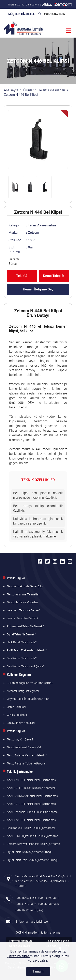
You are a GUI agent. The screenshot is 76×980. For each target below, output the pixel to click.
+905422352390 (48, 904)
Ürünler (28, 90)
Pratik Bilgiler (16, 578)
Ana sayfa (11, 90)
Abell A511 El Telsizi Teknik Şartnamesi (31, 788)
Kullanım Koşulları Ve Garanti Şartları (30, 683)
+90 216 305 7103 (58, 941)
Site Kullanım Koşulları (21, 723)
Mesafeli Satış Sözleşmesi (23, 691)
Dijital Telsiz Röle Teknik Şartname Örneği (32, 860)
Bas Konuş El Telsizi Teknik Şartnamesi (31, 828)
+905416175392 (26, 904)
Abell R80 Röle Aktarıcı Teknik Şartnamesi (33, 796)
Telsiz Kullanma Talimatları (24, 594)
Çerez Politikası (16, 707)
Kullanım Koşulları (19, 675)
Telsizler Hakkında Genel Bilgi (25, 586)
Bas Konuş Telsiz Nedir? (22, 658)
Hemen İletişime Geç (38, 289)
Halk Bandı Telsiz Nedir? (22, 642)
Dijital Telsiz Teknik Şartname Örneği (29, 852)
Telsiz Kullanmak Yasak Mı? (24, 747)
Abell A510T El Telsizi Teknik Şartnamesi (32, 804)
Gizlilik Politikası (17, 715)
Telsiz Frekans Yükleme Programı (27, 763)
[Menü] (69, 31)
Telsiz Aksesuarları (52, 90)
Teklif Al (22, 276)
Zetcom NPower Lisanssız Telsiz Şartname (33, 844)
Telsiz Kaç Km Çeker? (20, 739)
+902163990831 (48, 898)
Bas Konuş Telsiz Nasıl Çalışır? (26, 666)
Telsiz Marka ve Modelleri (22, 602)
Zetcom (34, 233)
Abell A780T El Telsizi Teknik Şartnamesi (32, 780)
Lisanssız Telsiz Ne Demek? (24, 610)
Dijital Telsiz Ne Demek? (21, 634)
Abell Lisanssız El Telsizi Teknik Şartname (32, 812)
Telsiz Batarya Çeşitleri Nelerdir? (27, 755)
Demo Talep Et (54, 276)
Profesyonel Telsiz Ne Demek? (25, 626)
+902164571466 (54, 14)
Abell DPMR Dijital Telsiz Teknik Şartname (32, 836)
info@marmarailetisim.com (33, 922)
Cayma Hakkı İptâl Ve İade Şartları (28, 699)
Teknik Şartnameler (20, 772)
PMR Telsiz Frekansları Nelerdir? (27, 650)
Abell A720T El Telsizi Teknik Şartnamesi (32, 820)
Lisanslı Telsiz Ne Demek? (22, 618)
